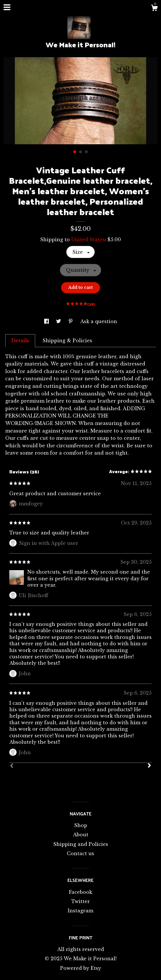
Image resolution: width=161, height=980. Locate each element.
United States (88, 239)
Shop (81, 825)
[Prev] (12, 766)
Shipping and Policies (81, 844)
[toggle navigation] (7, 7)
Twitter (80, 901)
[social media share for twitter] (59, 321)
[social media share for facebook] (47, 321)
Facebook (80, 892)
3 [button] (86, 152)
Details (20, 341)
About (81, 835)
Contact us (80, 853)
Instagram (80, 911)
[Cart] (154, 9)
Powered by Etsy (81, 968)
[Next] (149, 766)
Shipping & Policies (67, 341)
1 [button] (75, 152)
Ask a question (99, 321)
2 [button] (80, 152)
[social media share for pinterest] (71, 321)
